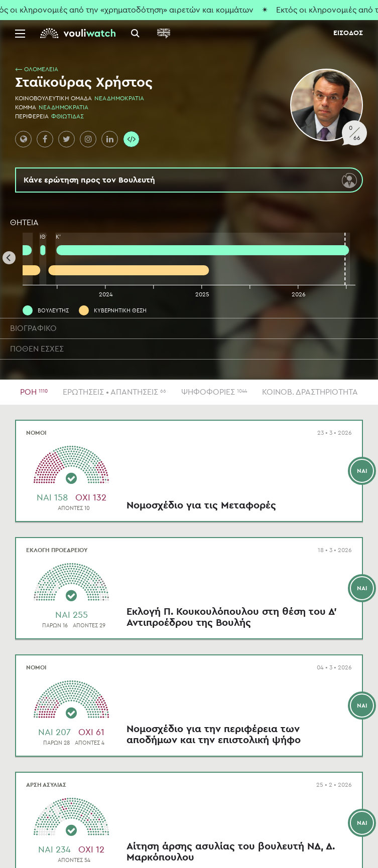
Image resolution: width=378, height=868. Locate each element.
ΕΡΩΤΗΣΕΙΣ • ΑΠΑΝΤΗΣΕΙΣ (114, 392)
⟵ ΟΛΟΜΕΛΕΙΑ (37, 69)
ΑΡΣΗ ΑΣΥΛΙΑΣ (46, 785)
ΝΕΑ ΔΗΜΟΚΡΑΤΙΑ (119, 98)
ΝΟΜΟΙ (36, 433)
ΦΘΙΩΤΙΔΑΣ (68, 116)
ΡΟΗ (34, 392)
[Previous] (9, 258)
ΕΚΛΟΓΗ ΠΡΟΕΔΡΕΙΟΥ (57, 550)
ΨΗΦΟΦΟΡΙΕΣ (214, 392)
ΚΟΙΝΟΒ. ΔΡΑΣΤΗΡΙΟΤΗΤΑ (310, 392)
